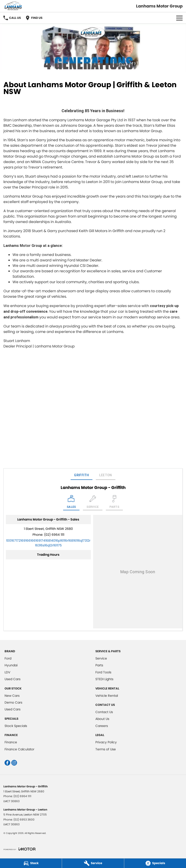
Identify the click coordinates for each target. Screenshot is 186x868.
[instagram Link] (14, 763)
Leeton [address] (106, 475)
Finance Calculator (19, 749)
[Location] (71, 503)
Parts (99, 665)
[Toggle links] (19, 849)
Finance (11, 742)
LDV (7, 672)
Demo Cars (13, 702)
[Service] (93, 863)
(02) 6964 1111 (54, 535)
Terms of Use (106, 749)
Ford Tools (103, 672)
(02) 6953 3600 (24, 820)
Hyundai (11, 665)
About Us (102, 719)
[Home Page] (13, 6)
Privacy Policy (106, 742)
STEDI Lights (104, 679)
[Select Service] (93, 503)
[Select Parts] (114, 503)
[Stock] (31, 863)
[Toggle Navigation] (179, 18)
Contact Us (104, 712)
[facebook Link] (7, 763)
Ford (8, 658)
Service (101, 658)
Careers (102, 726)
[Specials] (155, 863)
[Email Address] (48, 543)
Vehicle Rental (107, 696)
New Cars (12, 696)
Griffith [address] (81, 475)
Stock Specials (16, 726)
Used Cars (12, 679)
